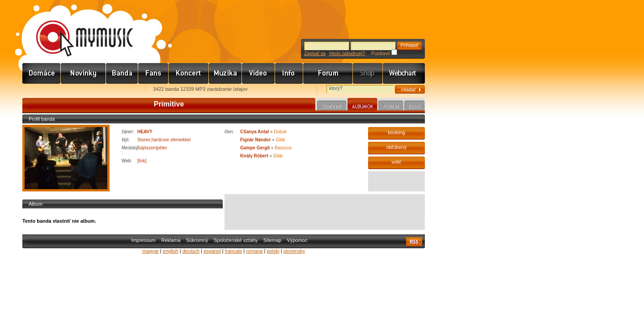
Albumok (362, 106)
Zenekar (332, 107)
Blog (415, 107)
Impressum (144, 240)
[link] (142, 161)
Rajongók (153, 73)
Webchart (404, 73)
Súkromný (197, 240)
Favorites (41, 90)
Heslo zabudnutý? (347, 53)
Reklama (171, 240)
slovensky (294, 251)
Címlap (42, 73)
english (171, 251)
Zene (225, 73)
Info (289, 73)
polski (273, 251)
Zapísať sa (315, 53)
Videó (258, 73)
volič (396, 162)
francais (234, 251)
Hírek (83, 73)
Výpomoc (297, 240)
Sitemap (272, 240)
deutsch (191, 251)
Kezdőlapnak (79, 90)
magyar (150, 251)
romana (254, 251)
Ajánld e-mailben (117, 90)
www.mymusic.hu (77, 29)
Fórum (328, 73)
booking (396, 132)
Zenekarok (122, 73)
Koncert (189, 73)
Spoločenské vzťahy (236, 240)
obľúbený (396, 147)
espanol (212, 251)
